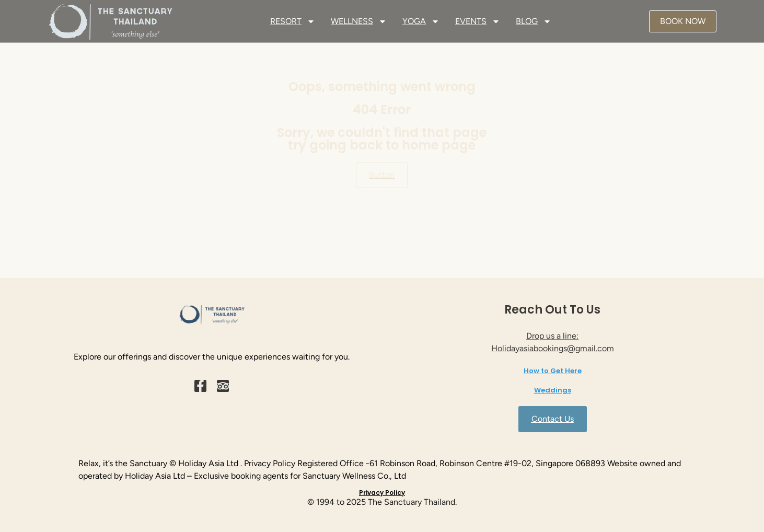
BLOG (534, 21)
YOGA (421, 21)
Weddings (553, 390)
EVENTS (478, 21)
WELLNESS (359, 21)
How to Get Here (553, 371)
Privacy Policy (382, 493)
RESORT (293, 21)
